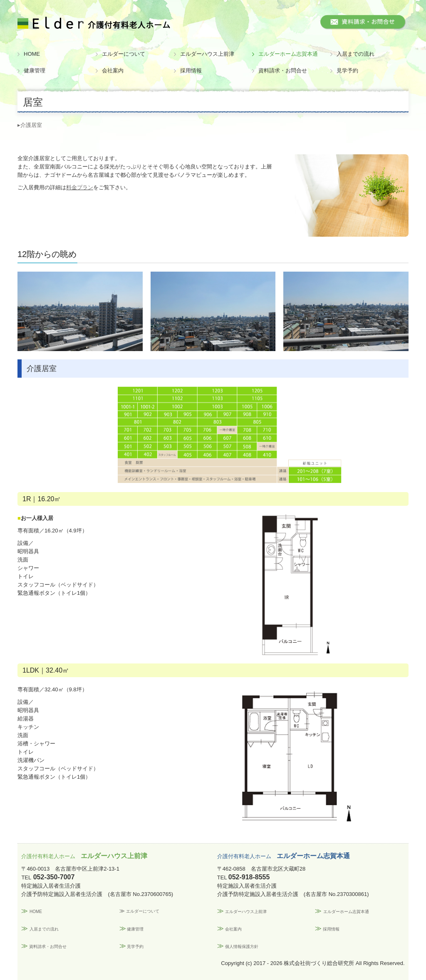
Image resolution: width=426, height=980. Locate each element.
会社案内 (113, 71)
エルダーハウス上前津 (207, 54)
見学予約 (347, 71)
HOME (32, 54)
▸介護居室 (30, 125)
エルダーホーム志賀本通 (288, 54)
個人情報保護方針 (242, 947)
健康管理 (35, 71)
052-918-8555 (249, 877)
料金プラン (80, 187)
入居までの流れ (355, 54)
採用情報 (191, 71)
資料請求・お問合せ (283, 71)
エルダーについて (124, 54)
